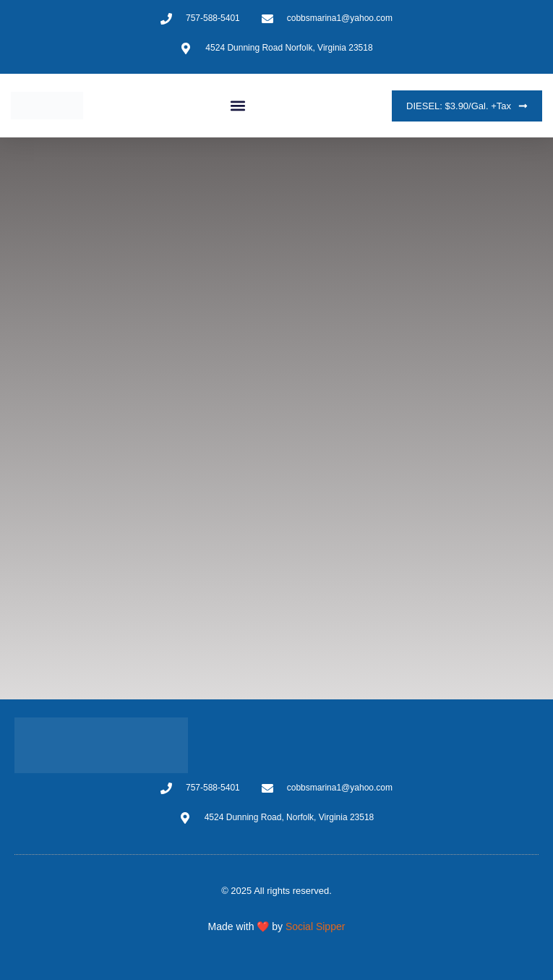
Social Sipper (316, 926)
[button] (237, 106)
